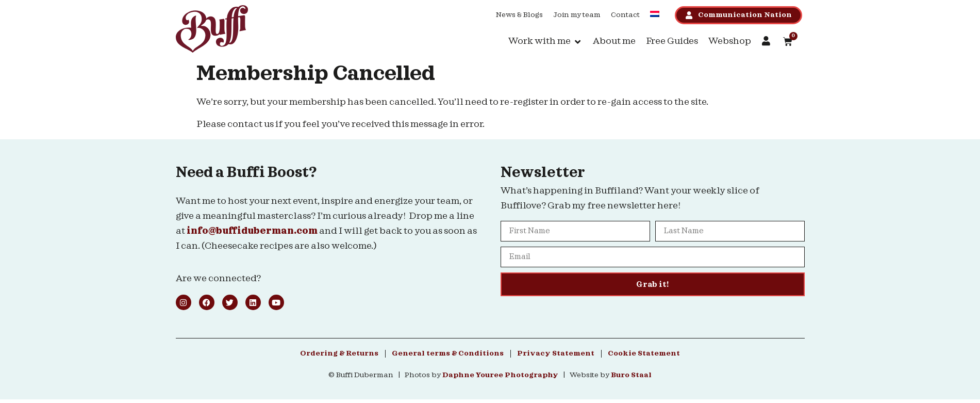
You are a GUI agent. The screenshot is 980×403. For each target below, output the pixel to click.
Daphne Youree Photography (500, 375)
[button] (545, 42)
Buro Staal (631, 375)
